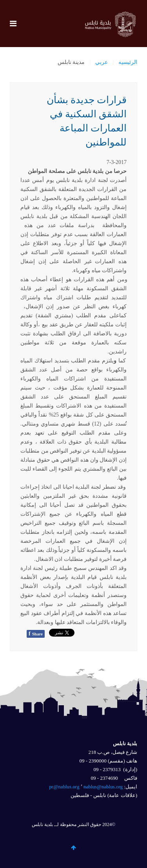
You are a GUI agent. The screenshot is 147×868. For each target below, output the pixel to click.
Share (36, 634)
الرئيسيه (128, 62)
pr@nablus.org (64, 787)
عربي (102, 62)
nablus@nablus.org (103, 787)
